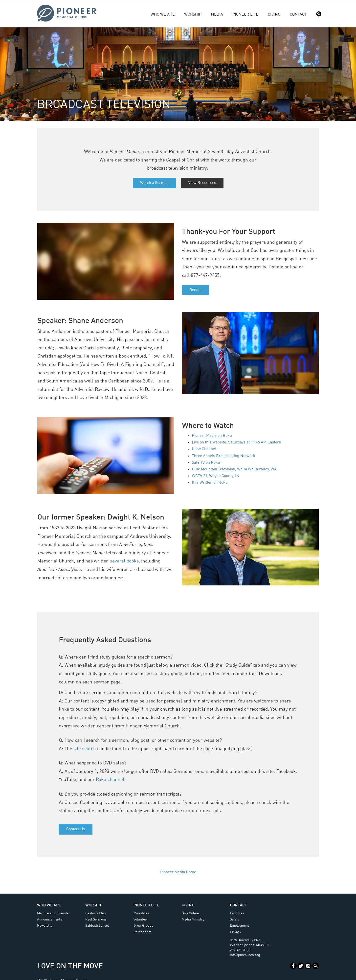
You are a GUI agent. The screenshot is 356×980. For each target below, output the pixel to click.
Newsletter (45, 926)
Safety (234, 920)
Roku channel (110, 780)
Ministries (141, 913)
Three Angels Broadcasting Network (224, 456)
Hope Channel (204, 449)
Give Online (190, 913)
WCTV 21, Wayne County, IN (216, 476)
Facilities (237, 913)
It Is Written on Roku (210, 483)
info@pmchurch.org (245, 955)
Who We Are (163, 15)
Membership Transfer (54, 913)
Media (217, 15)
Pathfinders (143, 932)
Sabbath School (97, 926)
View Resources (202, 183)
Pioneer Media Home (178, 872)
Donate (195, 290)
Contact (298, 15)
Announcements (50, 920)
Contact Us (76, 829)
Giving (274, 15)
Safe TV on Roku (206, 463)
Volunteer (141, 920)
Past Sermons (96, 920)
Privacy (235, 932)
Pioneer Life (245, 15)
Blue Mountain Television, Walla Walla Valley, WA (234, 469)
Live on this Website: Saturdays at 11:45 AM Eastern (236, 442)
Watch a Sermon (154, 183)
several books (124, 561)
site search (85, 749)
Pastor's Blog (96, 913)
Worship (193, 15)
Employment (239, 926)
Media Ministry (193, 920)
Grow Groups (143, 926)
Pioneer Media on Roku (212, 436)
